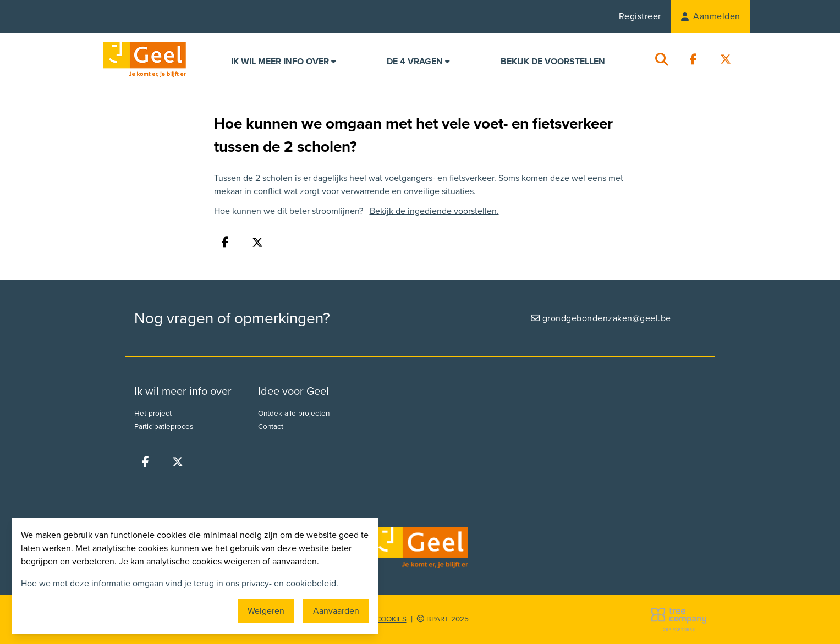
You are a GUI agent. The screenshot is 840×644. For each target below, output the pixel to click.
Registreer (640, 16)
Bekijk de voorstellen (553, 62)
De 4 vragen (418, 62)
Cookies (391, 619)
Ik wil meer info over (284, 62)
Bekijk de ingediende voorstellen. (434, 211)
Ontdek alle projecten (294, 414)
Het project (153, 414)
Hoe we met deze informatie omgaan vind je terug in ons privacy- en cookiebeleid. (180, 584)
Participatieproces (164, 427)
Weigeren (266, 611)
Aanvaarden (336, 611)
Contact (271, 427)
